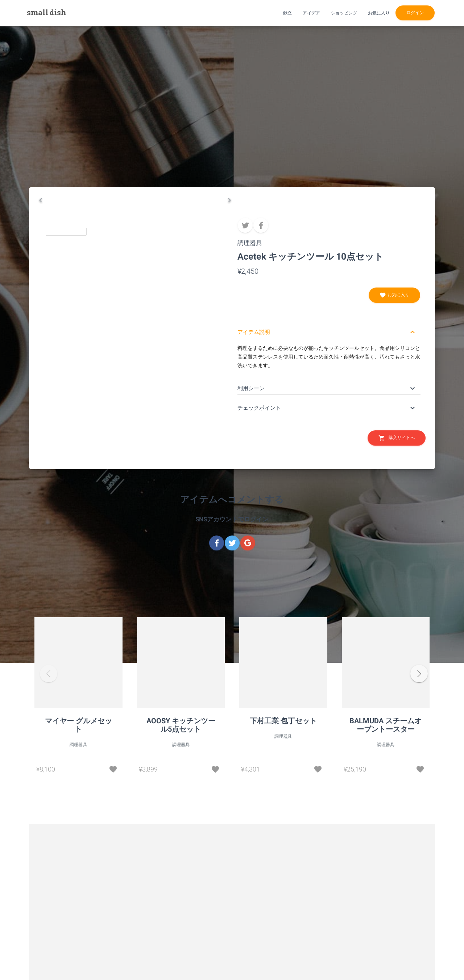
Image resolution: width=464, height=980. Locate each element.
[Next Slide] (229, 386)
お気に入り (394, 295)
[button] (135, 296)
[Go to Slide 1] (66, 384)
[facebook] (261, 225)
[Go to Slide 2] (111, 384)
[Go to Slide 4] (202, 384)
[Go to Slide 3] (157, 384)
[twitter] (245, 225)
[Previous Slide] (41, 386)
